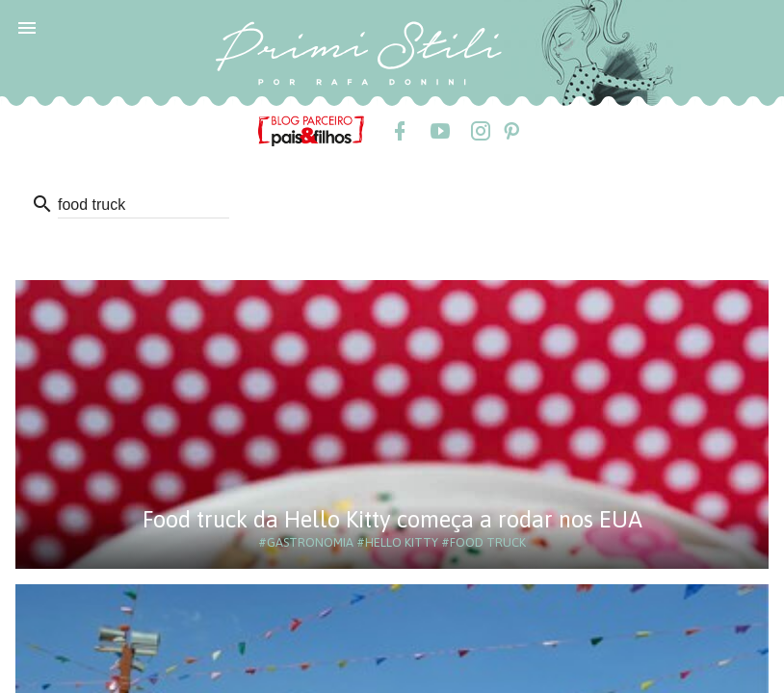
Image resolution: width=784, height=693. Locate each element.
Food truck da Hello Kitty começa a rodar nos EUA (392, 519)
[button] (27, 27)
